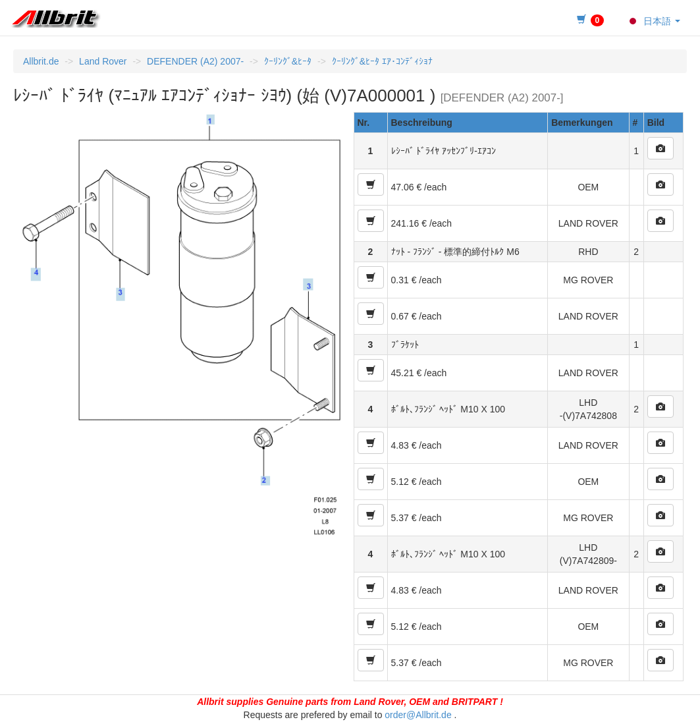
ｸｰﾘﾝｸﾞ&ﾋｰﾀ (288, 61)
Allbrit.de (41, 61)
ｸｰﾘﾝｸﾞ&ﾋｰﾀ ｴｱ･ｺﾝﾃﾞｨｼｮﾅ (382, 61)
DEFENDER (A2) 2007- (195, 61)
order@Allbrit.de (418, 715)
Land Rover (103, 61)
